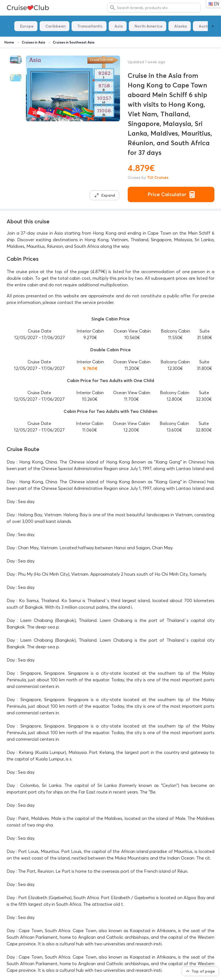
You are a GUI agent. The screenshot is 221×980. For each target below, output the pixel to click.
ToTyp (29, 8)
